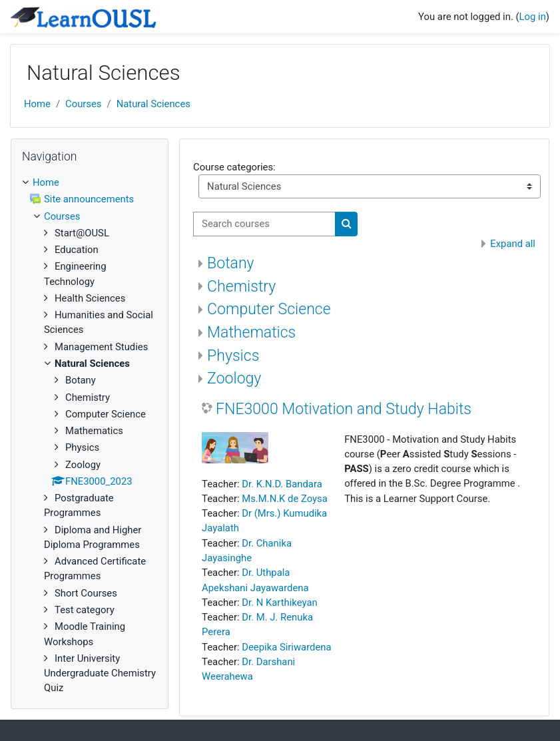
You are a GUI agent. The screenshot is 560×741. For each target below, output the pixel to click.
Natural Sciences (153, 104)
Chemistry (241, 287)
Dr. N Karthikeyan (279, 603)
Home (37, 104)
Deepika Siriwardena (286, 647)
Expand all (513, 244)
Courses (83, 104)
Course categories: (234, 167)
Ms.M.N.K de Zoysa (285, 499)
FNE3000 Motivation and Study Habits (344, 409)
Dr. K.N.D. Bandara (282, 484)
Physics (233, 356)
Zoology (234, 378)
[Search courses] (264, 224)
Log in (533, 17)
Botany (230, 263)
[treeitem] (90, 435)
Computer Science (269, 309)
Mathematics (251, 333)
